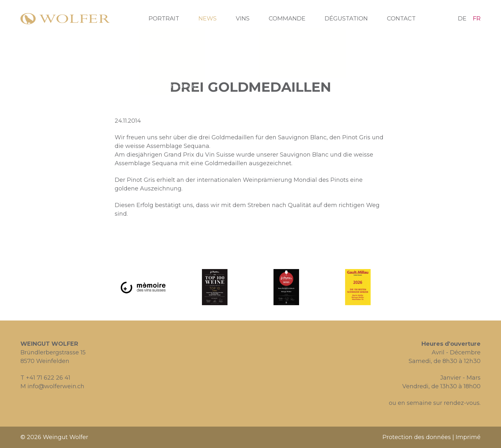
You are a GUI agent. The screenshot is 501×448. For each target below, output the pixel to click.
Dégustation (346, 19)
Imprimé (468, 437)
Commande (287, 19)
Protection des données (417, 437)
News (208, 19)
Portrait (164, 19)
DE (462, 19)
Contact (401, 19)
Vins (243, 19)
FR (477, 19)
